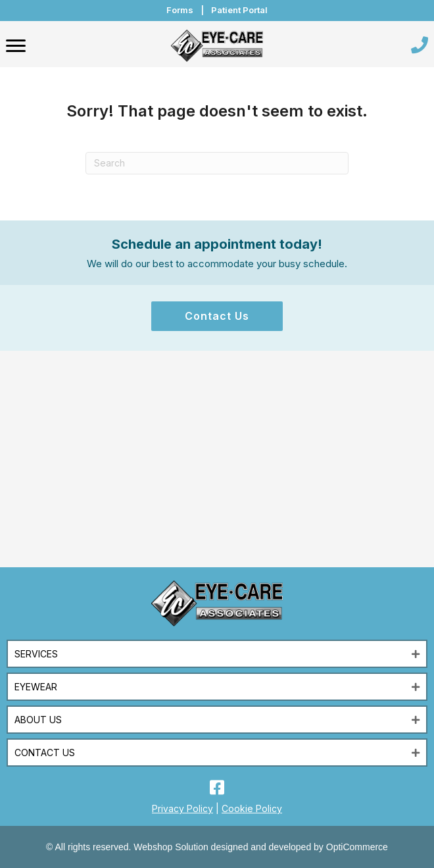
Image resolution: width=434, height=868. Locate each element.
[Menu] (16, 46)
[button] (217, 316)
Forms (180, 10)
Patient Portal (239, 10)
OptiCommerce (357, 847)
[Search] (217, 163)
